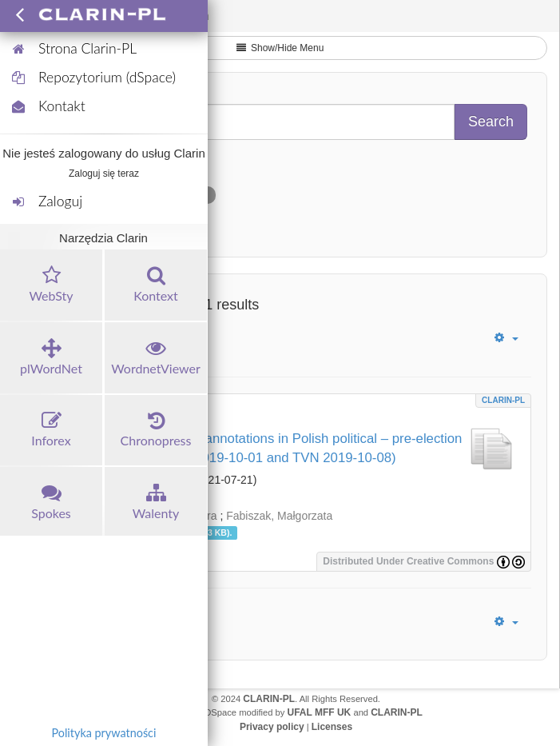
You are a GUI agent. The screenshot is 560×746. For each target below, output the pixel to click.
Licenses (332, 727)
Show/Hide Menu (280, 48)
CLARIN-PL (503, 400)
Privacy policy (272, 727)
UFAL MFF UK (320, 712)
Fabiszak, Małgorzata (279, 516)
